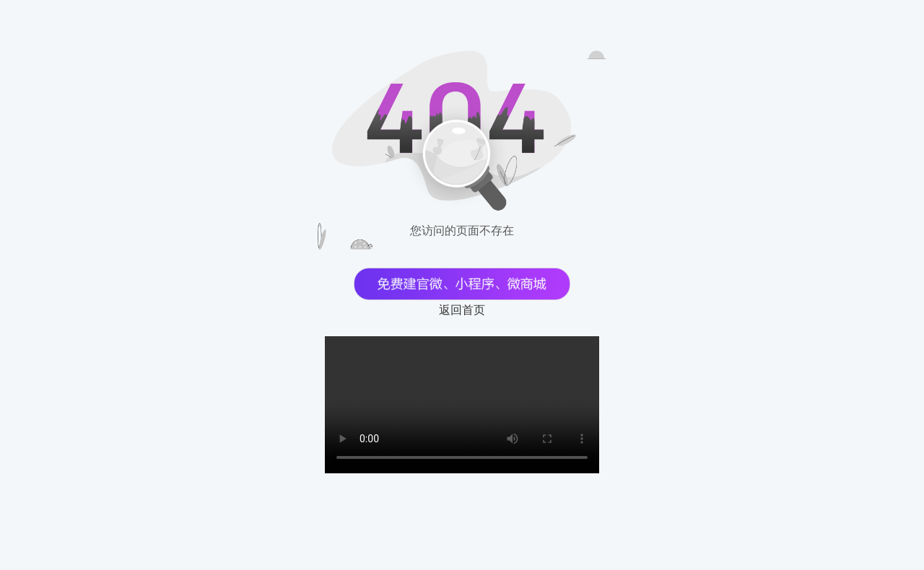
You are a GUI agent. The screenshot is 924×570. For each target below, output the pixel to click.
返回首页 (462, 310)
